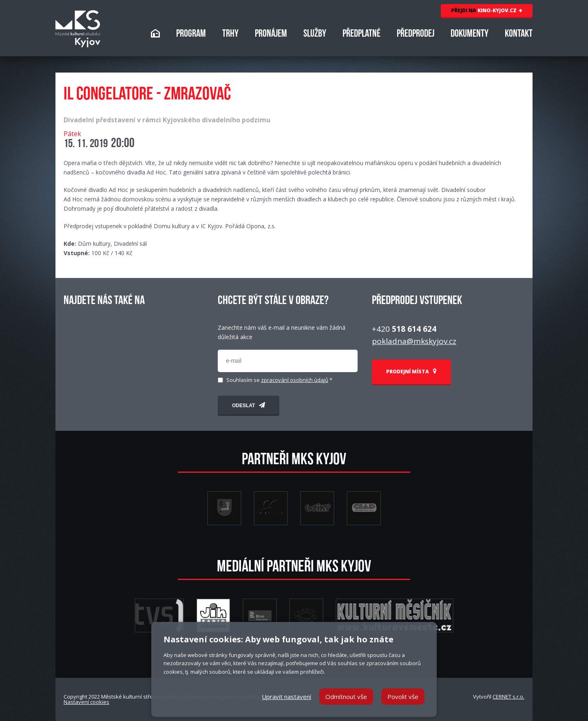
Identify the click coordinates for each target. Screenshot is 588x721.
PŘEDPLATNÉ (361, 34)
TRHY (230, 34)
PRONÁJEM (271, 34)
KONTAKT (519, 34)
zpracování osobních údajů (295, 380)
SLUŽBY (315, 34)
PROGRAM (191, 34)
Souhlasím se (279, 380)
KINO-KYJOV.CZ (487, 10)
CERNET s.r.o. (508, 697)
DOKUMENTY (470, 34)
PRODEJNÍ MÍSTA (411, 372)
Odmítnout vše (346, 697)
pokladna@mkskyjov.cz (414, 341)
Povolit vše (403, 697)
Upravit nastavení (286, 697)
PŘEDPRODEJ (416, 34)
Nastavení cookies (86, 702)
